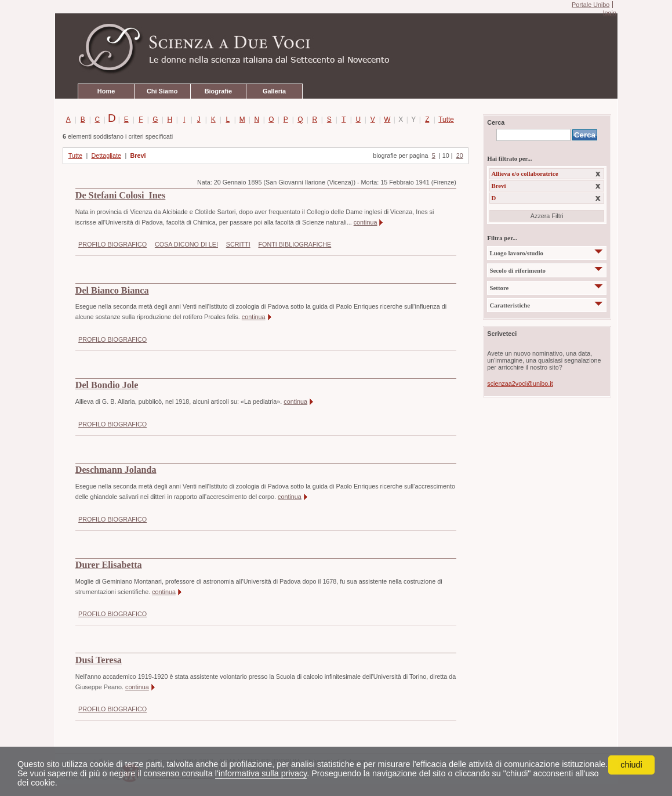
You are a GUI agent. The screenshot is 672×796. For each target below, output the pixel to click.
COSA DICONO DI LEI (186, 244)
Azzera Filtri (547, 216)
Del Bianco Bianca (112, 291)
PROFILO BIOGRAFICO (112, 244)
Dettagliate (106, 155)
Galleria (274, 91)
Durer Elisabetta (109, 565)
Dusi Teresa (99, 660)
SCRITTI (238, 244)
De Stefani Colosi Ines (121, 196)
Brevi (138, 155)
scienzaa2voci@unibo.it (520, 383)
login (610, 13)
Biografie (218, 91)
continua (366, 222)
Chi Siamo (162, 91)
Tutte (444, 120)
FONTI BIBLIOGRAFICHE (295, 244)
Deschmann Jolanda (116, 470)
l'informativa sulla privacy (261, 773)
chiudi (631, 765)
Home (106, 91)
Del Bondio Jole (107, 385)
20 (460, 155)
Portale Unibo (591, 5)
